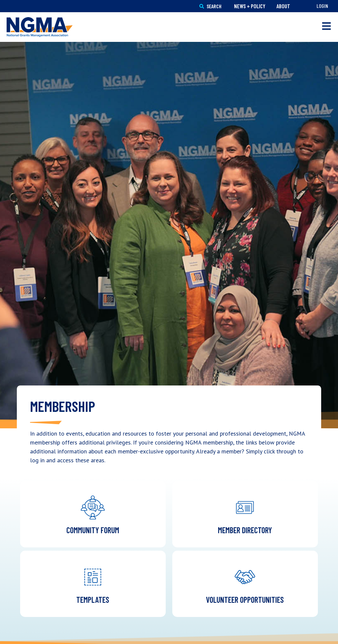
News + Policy (250, 6)
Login (322, 6)
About (283, 6)
